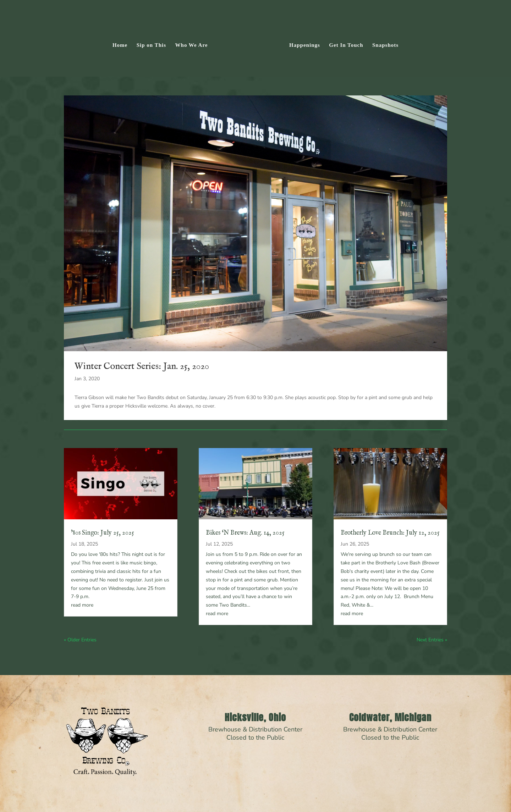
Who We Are (192, 45)
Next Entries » (432, 640)
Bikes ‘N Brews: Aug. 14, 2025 (245, 533)
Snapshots (385, 45)
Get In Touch (346, 45)
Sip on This (151, 45)
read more (82, 605)
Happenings (305, 45)
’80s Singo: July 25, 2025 (103, 533)
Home (120, 45)
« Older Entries (80, 640)
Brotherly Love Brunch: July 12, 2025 (390, 533)
